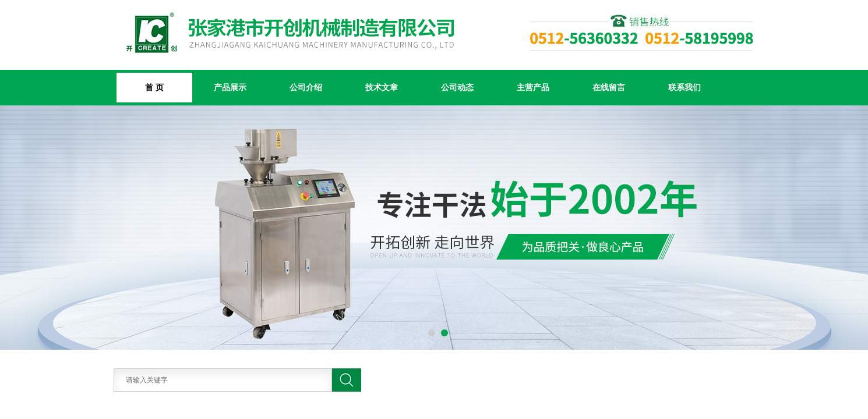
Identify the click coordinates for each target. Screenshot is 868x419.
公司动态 (457, 87)
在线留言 (609, 87)
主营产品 (533, 87)
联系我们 (684, 87)
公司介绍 (306, 87)
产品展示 (230, 87)
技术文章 (382, 87)
